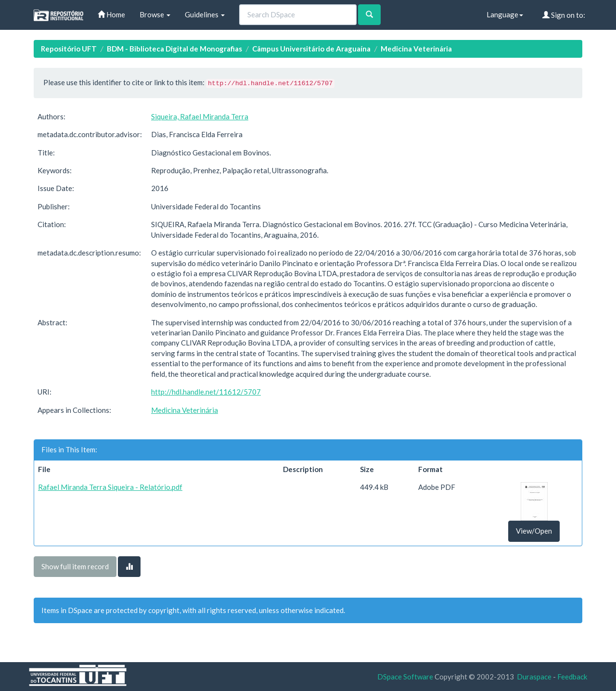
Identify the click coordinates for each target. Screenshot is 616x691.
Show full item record (75, 566)
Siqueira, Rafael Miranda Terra (200, 116)
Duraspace (534, 677)
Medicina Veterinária (416, 49)
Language (505, 14)
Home (111, 14)
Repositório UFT (69, 49)
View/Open (534, 531)
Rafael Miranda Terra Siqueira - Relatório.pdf (110, 487)
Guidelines (205, 14)
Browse (155, 14)
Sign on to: (564, 15)
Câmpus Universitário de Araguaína (311, 49)
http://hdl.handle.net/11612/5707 (206, 392)
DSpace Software (405, 677)
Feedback (572, 677)
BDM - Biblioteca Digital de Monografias (174, 49)
